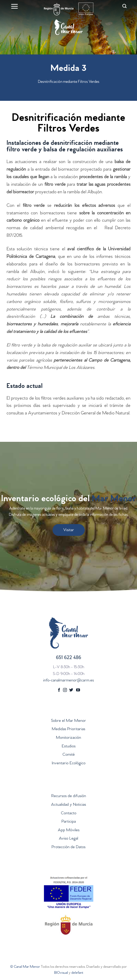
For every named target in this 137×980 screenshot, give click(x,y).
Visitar (69, 530)
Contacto (69, 814)
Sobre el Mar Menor (68, 721)
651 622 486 (68, 658)
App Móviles (69, 830)
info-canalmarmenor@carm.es (68, 681)
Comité (69, 755)
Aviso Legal (68, 839)
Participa (69, 822)
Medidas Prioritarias (68, 729)
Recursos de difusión (69, 796)
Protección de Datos (68, 847)
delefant (77, 973)
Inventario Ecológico (69, 764)
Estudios (69, 747)
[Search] (124, 6)
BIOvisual (61, 973)
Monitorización (68, 738)
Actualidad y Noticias (68, 805)
